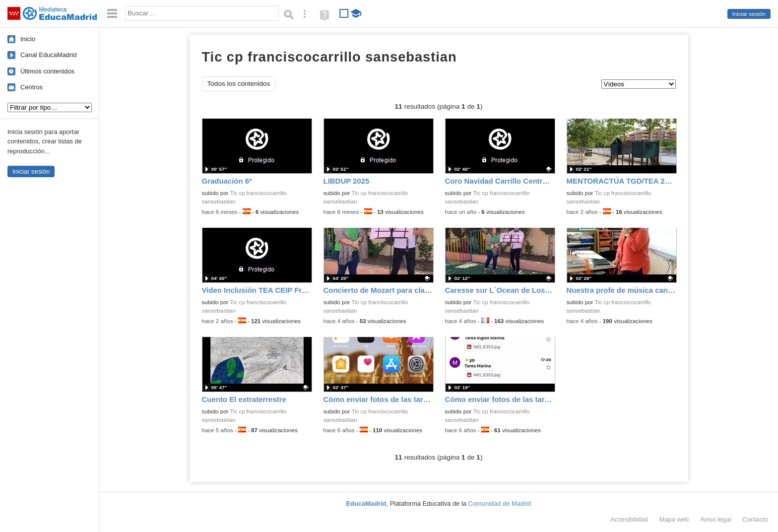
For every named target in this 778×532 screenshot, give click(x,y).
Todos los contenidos (239, 84)
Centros (32, 87)
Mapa (674, 519)
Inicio (28, 39)
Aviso (715, 519)
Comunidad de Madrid (500, 503)
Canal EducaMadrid (48, 55)
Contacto (755, 519)
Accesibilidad (629, 519)
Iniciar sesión (749, 14)
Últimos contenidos (47, 71)
